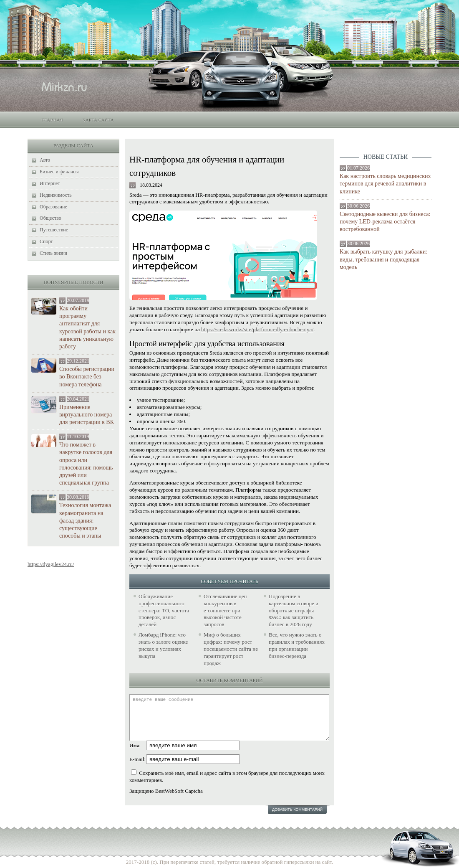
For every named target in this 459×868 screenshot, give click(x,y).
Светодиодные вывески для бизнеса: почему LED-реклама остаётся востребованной (385, 222)
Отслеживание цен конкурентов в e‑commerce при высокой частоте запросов (225, 610)
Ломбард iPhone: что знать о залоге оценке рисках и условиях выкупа (163, 645)
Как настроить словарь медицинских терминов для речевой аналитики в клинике (385, 184)
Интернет (50, 183)
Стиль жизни (53, 253)
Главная (52, 120)
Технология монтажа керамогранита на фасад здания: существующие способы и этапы (85, 520)
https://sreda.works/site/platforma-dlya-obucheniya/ (257, 329)
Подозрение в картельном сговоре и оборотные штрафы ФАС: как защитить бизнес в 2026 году (294, 610)
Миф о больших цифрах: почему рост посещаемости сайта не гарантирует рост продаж (231, 649)
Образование (53, 207)
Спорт (46, 241)
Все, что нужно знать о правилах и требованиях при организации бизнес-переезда (297, 645)
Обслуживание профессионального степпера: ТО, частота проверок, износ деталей (164, 610)
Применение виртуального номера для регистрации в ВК (87, 415)
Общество (50, 218)
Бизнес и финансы (59, 172)
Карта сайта (98, 120)
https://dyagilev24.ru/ (51, 564)
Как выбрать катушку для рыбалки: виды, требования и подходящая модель (383, 259)
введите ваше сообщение (229, 717)
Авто (45, 160)
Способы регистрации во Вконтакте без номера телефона (87, 377)
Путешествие (54, 230)
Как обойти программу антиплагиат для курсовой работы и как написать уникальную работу (87, 327)
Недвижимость (56, 195)
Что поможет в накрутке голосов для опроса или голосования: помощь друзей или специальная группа (86, 464)
